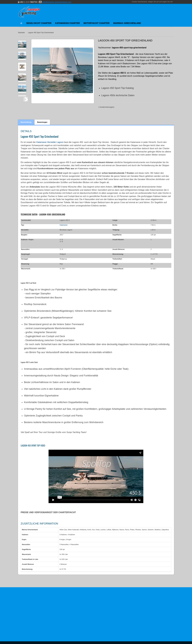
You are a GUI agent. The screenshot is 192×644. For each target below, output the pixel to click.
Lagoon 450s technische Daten (118, 95)
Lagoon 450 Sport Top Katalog (118, 88)
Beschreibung (26, 122)
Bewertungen (42, 122)
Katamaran (64, 225)
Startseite (21, 33)
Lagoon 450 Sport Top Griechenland (41, 33)
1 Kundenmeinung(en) (106, 107)
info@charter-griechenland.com (57, 2)
